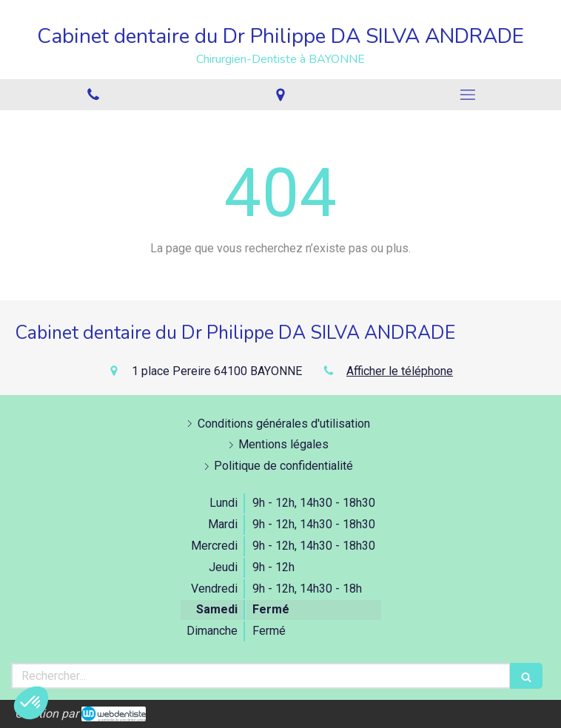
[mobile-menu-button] (467, 95)
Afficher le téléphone (400, 371)
